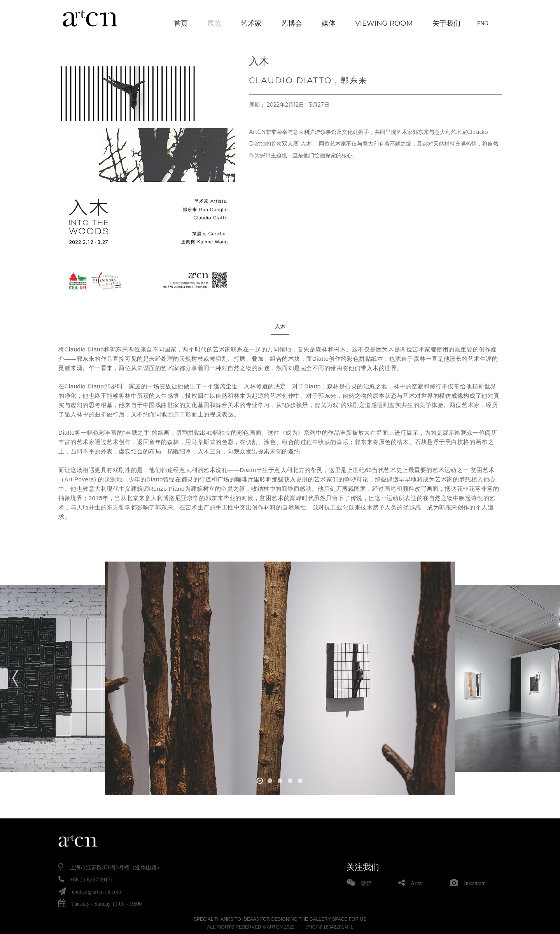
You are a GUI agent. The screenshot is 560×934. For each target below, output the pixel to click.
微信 (366, 882)
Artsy (417, 882)
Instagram (475, 882)
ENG (483, 23)
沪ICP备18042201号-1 (329, 926)
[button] (260, 780)
